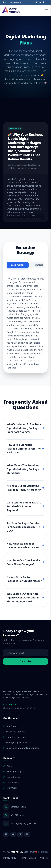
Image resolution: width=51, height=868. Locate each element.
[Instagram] (48, 2)
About (8, 766)
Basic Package (18, 265)
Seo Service (11, 726)
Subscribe (26, 661)
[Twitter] (40, 2)
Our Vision (10, 788)
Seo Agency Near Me (16, 742)
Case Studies (12, 777)
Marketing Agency (14, 732)
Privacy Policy (12, 771)
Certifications (12, 782)
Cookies (44, 858)
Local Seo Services (14, 737)
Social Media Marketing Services (21, 748)
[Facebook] (37, 2)
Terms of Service (28, 858)
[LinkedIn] (44, 2)
